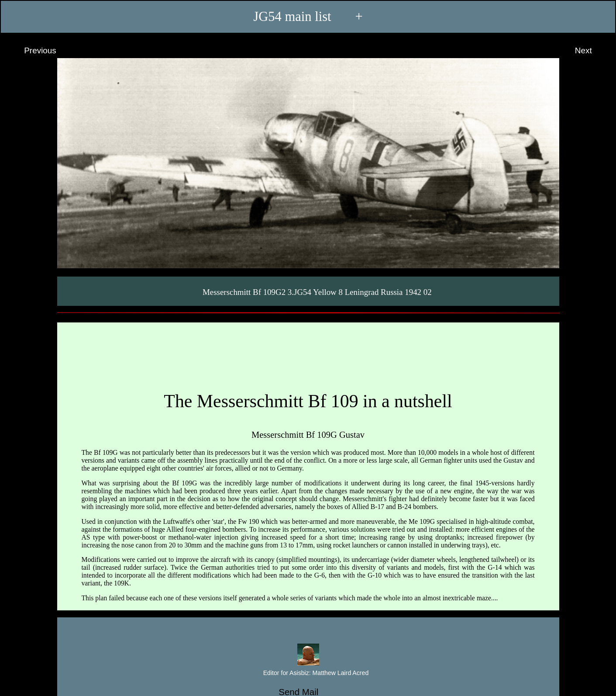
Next (592, 51)
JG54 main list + (308, 17)
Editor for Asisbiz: (308, 673)
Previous (32, 51)
